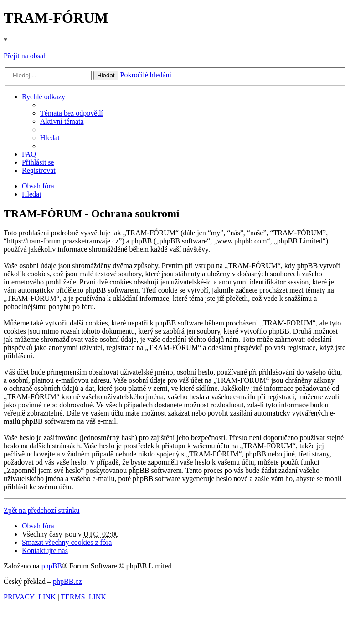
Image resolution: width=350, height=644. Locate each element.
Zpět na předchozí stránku (42, 510)
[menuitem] (72, 113)
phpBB (52, 566)
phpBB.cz (67, 581)
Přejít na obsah (25, 56)
